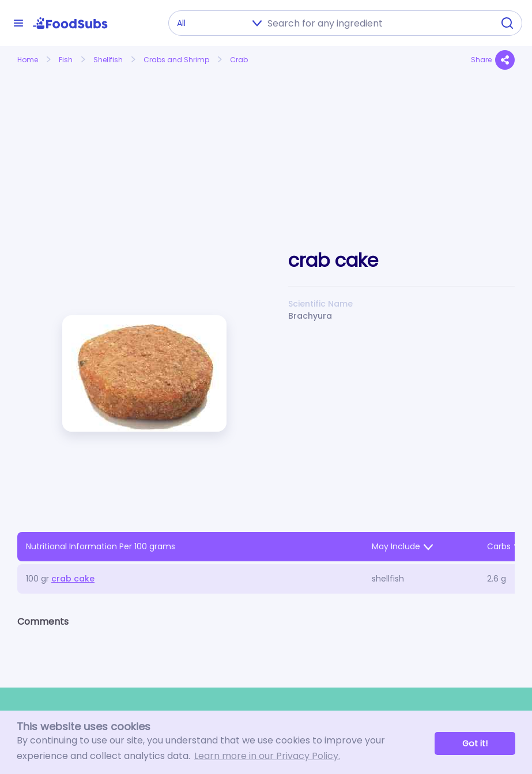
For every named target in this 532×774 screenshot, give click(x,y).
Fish (66, 60)
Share (493, 60)
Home (28, 60)
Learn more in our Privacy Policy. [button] (267, 756)
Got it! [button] (475, 743)
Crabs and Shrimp (176, 60)
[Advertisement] (95, 146)
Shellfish (108, 60)
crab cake (73, 579)
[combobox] (377, 23)
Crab (239, 60)
